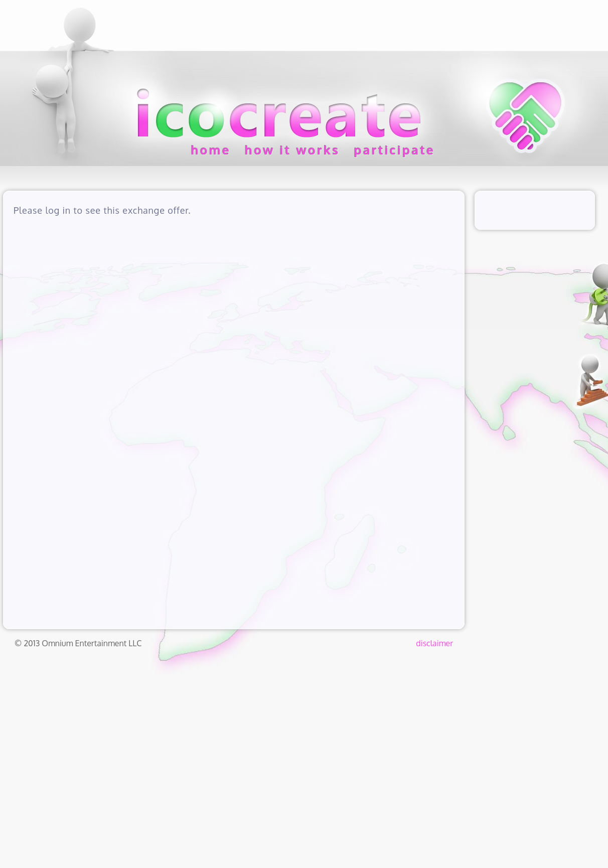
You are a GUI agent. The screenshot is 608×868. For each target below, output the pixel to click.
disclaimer (434, 643)
